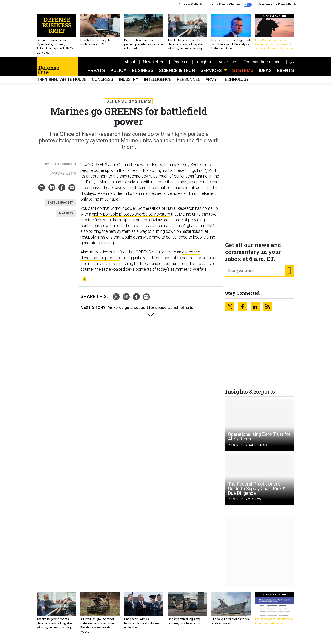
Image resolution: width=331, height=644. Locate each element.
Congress (103, 83)
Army (211, 83)
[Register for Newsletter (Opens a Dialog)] (289, 274)
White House (73, 83)
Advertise (227, 65)
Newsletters (154, 65)
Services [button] (212, 74)
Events (286, 74)
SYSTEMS (243, 74)
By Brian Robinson (60, 168)
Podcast (181, 65)
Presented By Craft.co (244, 503)
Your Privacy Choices (232, 5)
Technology (236, 83)
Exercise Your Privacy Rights (277, 4)
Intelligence (158, 83)
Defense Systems (129, 105)
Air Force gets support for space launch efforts (150, 311)
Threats (95, 74)
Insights (204, 65)
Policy (118, 74)
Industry (128, 83)
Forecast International (264, 65)
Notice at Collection (192, 4)
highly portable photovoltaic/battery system (131, 217)
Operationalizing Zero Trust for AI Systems (259, 440)
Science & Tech (177, 74)
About (130, 65)
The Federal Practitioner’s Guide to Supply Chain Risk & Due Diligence (257, 492)
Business (143, 74)
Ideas (265, 74)
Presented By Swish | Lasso (247, 448)
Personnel (188, 83)
